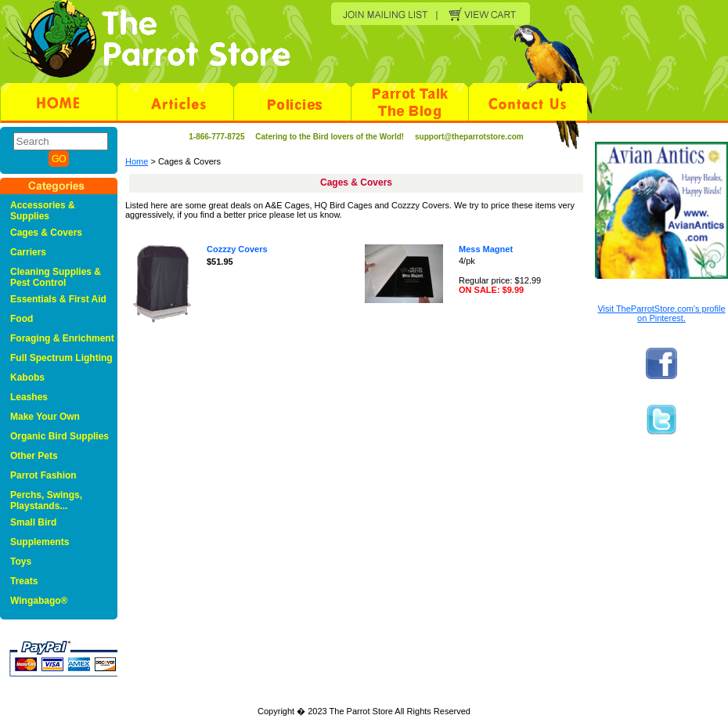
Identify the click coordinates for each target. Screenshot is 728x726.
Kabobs (27, 377)
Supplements (40, 542)
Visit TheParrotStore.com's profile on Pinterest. (661, 313)
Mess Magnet (486, 249)
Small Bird (33, 522)
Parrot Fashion (43, 475)
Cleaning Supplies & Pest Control (56, 277)
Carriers (28, 252)
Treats (24, 581)
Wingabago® (39, 601)
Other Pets (34, 456)
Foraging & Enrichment (62, 338)
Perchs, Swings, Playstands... (46, 500)
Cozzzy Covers (237, 249)
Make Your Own (45, 417)
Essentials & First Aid (58, 299)
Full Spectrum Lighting (61, 358)
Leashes (29, 397)
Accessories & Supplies (43, 211)
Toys (21, 562)
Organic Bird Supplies (59, 436)
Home (137, 161)
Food (22, 319)
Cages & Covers (46, 233)
